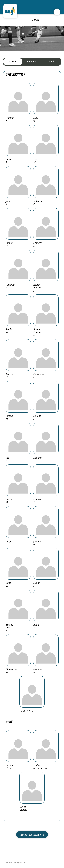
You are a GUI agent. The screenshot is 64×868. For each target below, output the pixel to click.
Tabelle (51, 62)
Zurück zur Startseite (32, 834)
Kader (13, 62)
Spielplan (32, 62)
